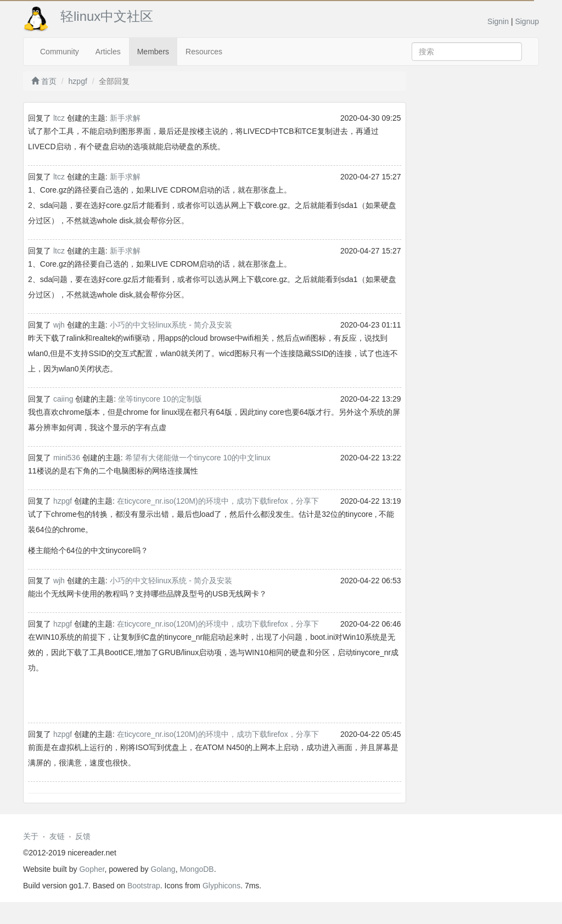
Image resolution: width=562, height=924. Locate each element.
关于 (31, 836)
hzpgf (78, 81)
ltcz (59, 118)
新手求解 (125, 118)
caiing (63, 399)
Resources (204, 52)
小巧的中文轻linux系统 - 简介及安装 (171, 325)
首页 (44, 81)
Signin (498, 21)
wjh (59, 325)
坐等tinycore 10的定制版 (160, 399)
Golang (163, 869)
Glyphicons (221, 886)
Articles (108, 52)
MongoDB (196, 869)
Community (60, 52)
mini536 (67, 458)
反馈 (83, 836)
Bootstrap (144, 886)
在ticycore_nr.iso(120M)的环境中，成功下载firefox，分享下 (218, 501)
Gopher (92, 869)
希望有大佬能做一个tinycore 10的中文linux (198, 458)
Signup (527, 21)
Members (153, 52)
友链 (57, 836)
